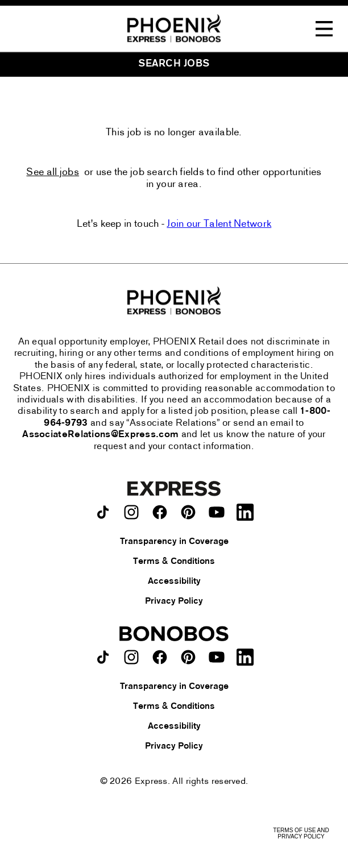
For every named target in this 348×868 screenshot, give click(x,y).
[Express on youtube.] (217, 512)
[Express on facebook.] (160, 512)
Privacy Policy (174, 601)
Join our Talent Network (219, 224)
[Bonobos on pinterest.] (188, 657)
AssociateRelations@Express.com (100, 435)
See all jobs (53, 173)
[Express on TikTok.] (103, 512)
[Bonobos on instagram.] (131, 657)
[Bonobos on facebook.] (160, 657)
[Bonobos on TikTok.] (103, 657)
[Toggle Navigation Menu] (324, 29)
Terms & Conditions (174, 562)
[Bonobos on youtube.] (217, 657)
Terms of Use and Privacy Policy (301, 833)
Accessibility (174, 582)
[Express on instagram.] (131, 512)
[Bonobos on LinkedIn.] (245, 657)
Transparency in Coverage (174, 542)
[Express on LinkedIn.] (245, 512)
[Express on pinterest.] (188, 512)
